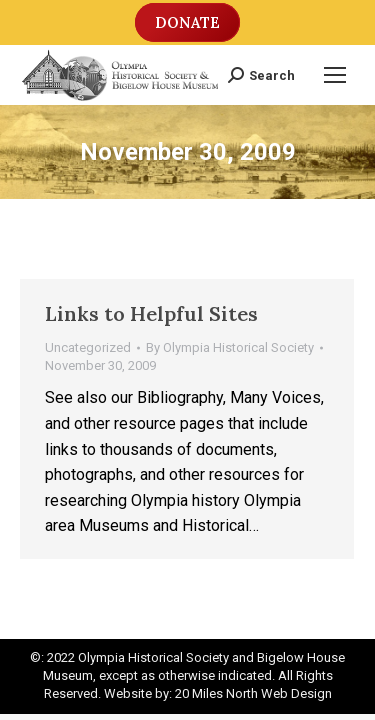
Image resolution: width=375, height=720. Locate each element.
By (230, 347)
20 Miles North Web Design (253, 693)
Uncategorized (88, 347)
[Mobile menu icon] (335, 75)
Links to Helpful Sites (151, 313)
